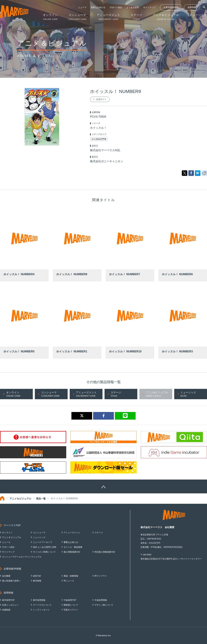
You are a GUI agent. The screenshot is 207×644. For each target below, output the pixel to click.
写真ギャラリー (71, 610)
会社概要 (6, 576)
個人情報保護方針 (72, 552)
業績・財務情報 (71, 576)
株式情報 (37, 581)
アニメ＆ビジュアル (20, 499)
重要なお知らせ (98, 7)
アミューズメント (72, 533)
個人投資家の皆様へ (11, 581)
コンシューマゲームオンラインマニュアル (22, 557)
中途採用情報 (101, 600)
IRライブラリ (101, 576)
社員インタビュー (10, 605)
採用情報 (192, 7)
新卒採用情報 (39, 600)
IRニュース (69, 581)
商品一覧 (41, 499)
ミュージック (39, 537)
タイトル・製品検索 (73, 547)
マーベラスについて (42, 605)
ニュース (82, 7)
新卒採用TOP (8, 600)
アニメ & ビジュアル (12, 537)
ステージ (99, 533)
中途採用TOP (70, 600)
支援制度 (6, 610)
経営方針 (37, 576)
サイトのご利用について (44, 552)
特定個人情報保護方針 (105, 552)
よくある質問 (133, 7)
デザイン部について (104, 605)
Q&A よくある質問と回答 (45, 547)
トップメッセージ (41, 610)
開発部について (71, 605)
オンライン (7, 533)
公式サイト (101, 99)
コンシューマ (39, 533)
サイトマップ (149, 7)
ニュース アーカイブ (43, 542)
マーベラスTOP (12, 525)
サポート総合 (116, 7)
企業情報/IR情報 (171, 7)
